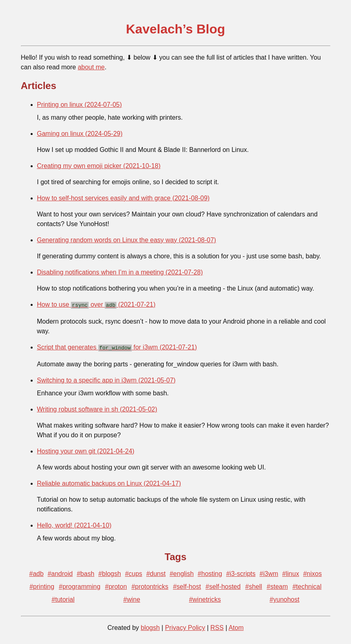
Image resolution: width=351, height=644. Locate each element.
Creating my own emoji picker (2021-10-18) (99, 166)
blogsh (150, 626)
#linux (291, 572)
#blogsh (110, 572)
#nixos (312, 572)
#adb (37, 572)
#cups (134, 572)
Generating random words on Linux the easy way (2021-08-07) (127, 240)
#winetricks (205, 598)
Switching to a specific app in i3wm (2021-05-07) (106, 379)
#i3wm (269, 572)
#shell (254, 585)
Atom (236, 626)
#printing (42, 585)
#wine (132, 598)
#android (60, 572)
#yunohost (285, 598)
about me (91, 67)
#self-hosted (223, 585)
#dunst (156, 572)
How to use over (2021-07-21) (96, 304)
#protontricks (150, 585)
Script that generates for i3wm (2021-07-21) (117, 346)
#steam (277, 585)
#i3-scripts (241, 572)
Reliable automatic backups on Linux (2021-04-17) (109, 482)
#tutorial (63, 598)
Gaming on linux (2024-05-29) (80, 134)
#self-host (187, 585)
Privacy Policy (185, 626)
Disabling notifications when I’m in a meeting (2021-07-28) (120, 272)
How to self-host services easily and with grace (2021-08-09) (124, 198)
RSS (217, 626)
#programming (80, 585)
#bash (85, 572)
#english (182, 572)
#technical (307, 585)
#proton (116, 585)
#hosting (210, 572)
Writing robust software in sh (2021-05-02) (97, 408)
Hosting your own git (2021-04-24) (86, 450)
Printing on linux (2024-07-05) (80, 105)
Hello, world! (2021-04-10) (74, 524)
